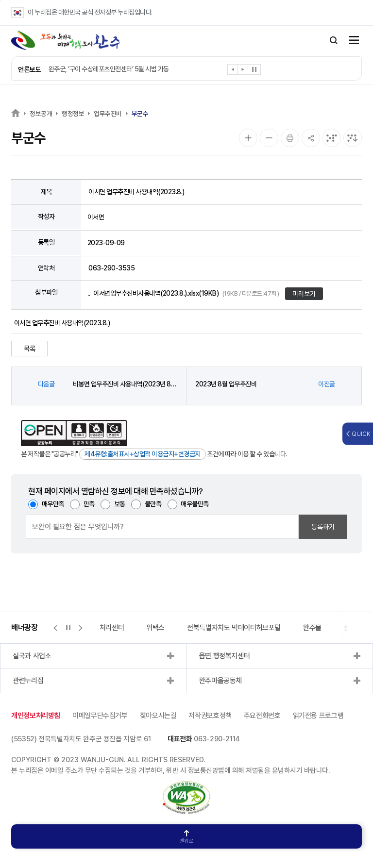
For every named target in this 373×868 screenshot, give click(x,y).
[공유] (311, 138)
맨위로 (186, 837)
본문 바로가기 (0, 0)
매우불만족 (195, 504)
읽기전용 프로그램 (318, 716)
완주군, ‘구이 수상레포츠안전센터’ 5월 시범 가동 (109, 69)
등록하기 (323, 527)
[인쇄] (290, 138)
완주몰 (312, 628)
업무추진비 (108, 114)
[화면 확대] (248, 138)
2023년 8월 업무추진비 (226, 384)
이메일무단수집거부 (100, 716)
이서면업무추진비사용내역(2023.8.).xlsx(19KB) (186, 293)
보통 (120, 504)
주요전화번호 (262, 716)
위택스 (155, 628)
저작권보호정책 (210, 716)
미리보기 (304, 294)
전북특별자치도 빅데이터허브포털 (234, 628)
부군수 (140, 114)
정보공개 (41, 114)
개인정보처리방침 (36, 716)
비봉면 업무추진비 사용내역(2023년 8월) (125, 384)
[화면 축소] (269, 138)
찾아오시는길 (158, 716)
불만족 (153, 504)
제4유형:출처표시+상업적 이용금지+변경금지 (143, 454)
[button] (233, 71)
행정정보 (73, 114)
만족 (89, 504)
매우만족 (53, 504)
